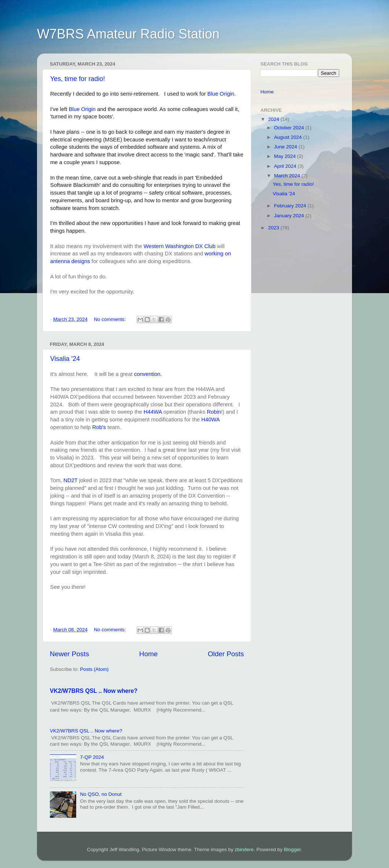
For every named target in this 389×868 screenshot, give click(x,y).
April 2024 (286, 166)
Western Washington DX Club (179, 246)
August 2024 (289, 137)
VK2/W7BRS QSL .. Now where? (94, 691)
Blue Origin (82, 109)
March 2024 (288, 176)
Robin (214, 412)
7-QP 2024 (92, 757)
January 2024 (290, 216)
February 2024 (291, 206)
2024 (274, 119)
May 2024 (286, 156)
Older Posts (226, 654)
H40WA (211, 420)
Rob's (100, 427)
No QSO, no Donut (101, 794)
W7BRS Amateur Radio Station (128, 34)
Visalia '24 (65, 359)
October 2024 (290, 128)
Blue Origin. (222, 94)
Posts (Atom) (95, 669)
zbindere (244, 849)
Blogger (292, 849)
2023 (274, 228)
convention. (148, 374)
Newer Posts (69, 654)
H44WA (153, 412)
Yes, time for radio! (77, 79)
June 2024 (286, 147)
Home (148, 654)
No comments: (110, 319)
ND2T (71, 480)
